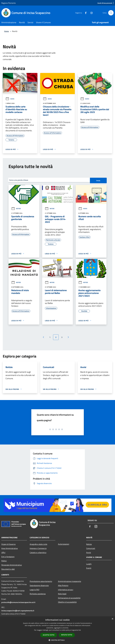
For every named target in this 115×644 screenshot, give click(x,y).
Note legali (62, 594)
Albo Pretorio (63, 585)
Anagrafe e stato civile (38, 544)
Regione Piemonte (9, 3)
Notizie (16, 209)
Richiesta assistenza (38, 594)
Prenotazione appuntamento (41, 581)
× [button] (112, 619)
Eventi (89, 568)
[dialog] (57, 630)
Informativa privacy (66, 590)
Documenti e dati (8, 569)
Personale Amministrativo (12, 565)
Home (6, 31)
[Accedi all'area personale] (105, 3)
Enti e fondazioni (8, 557)
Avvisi (10, 99)
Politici (4, 561)
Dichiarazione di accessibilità (69, 598)
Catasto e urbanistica (38, 552)
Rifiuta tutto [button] (67, 635)
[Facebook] (85, 13)
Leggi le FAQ (35, 590)
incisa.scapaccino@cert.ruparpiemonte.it (18, 611)
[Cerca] (111, 13)
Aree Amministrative (10, 548)
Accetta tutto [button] (49, 635)
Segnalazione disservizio (39, 585)
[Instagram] (90, 13)
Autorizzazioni (64, 544)
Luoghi (89, 564)
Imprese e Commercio (38, 548)
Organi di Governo (8, 544)
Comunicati (91, 548)
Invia (98, 180)
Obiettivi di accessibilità (67, 602)
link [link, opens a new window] (80, 630)
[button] (58, 640)
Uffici (3, 552)
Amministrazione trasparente (70, 581)
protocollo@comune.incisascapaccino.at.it (18, 602)
